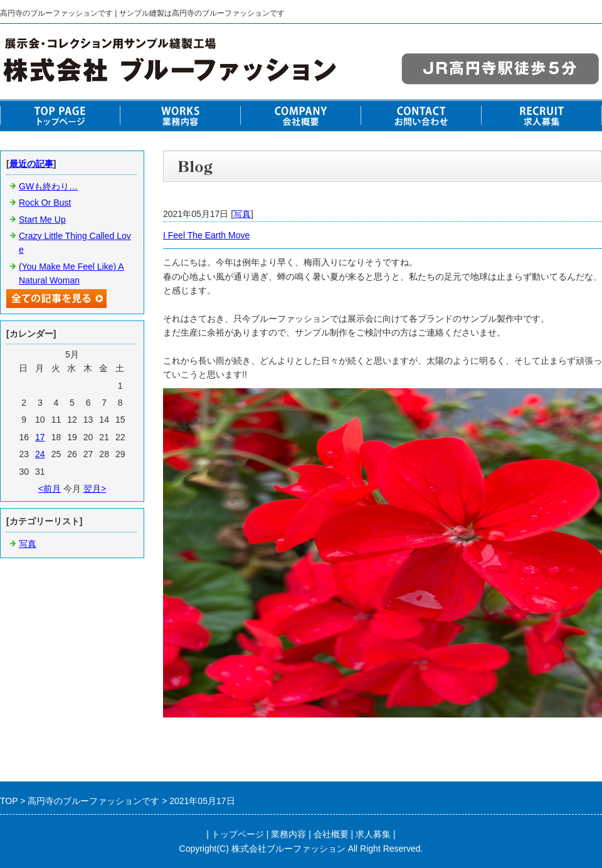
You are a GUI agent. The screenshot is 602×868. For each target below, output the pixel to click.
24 (40, 454)
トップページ (238, 834)
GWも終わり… (48, 186)
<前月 (50, 489)
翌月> (95, 489)
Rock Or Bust (45, 203)
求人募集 (373, 834)
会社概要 (331, 834)
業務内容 (288, 834)
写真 (242, 214)
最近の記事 (31, 164)
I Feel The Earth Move (206, 235)
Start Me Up (42, 220)
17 (40, 437)
